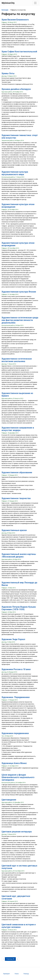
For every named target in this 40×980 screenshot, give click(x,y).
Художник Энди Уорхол (13, 639)
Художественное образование (17, 472)
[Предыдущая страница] (3, 959)
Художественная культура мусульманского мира (15, 173)
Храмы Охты (8, 73)
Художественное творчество (16, 498)
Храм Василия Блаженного (15, 20)
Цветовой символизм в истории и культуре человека (19, 926)
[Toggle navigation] (35, 3)
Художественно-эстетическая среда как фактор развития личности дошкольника (20, 320)
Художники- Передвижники (16, 697)
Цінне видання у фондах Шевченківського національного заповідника (18, 777)
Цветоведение (9, 800)
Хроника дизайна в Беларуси (16, 89)
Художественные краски (14, 530)
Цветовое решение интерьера (17, 832)
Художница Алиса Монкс (14, 763)
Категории (5, 10)
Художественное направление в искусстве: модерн (18, 429)
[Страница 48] (10, 959)
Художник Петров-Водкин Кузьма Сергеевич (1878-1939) (19, 608)
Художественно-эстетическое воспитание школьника (17, 360)
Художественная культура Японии (19, 292)
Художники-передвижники (15, 733)
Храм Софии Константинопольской (19, 52)
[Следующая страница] (17, 959)
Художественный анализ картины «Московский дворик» (19, 555)
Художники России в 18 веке (16, 669)
